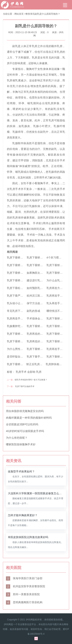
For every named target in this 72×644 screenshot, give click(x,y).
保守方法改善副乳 (37, 303)
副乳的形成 (33, 311)
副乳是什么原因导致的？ (47, 14)
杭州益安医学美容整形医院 (26, 586)
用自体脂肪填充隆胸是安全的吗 (25, 411)
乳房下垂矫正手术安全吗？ (43, 349)
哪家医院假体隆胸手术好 (21, 444)
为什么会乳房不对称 (59, 280)
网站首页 (19, 14)
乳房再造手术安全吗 (19, 318)
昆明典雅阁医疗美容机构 (24, 602)
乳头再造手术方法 (57, 303)
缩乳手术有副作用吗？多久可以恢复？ (31, 380)
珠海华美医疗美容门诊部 (24, 578)
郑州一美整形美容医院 (23, 594)
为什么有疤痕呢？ (17, 438)
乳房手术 (21, 372)
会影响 (31, 372)
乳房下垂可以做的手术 (25, 386)
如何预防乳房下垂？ (39, 288)
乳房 (39, 372)
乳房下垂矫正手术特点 (20, 341)
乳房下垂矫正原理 (57, 357)
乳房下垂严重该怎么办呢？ (23, 296)
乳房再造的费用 (36, 334)
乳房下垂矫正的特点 (59, 318)
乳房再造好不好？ (37, 341)
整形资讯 (30, 14)
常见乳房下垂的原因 (19, 311)
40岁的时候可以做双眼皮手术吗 (25, 431)
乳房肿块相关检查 (56, 364)
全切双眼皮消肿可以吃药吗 (22, 424)
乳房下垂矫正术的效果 (20, 364)
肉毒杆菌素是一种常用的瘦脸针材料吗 (29, 418)
